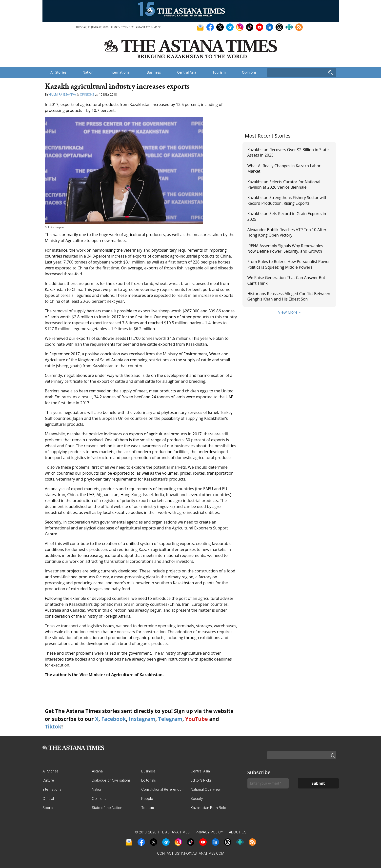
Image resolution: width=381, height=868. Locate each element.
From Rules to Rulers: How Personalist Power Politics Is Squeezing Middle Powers (289, 264)
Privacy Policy (209, 832)
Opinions (249, 72)
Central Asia (187, 72)
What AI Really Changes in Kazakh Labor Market (284, 168)
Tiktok (53, 727)
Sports (48, 808)
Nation (88, 72)
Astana (97, 771)
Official (48, 798)
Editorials (149, 780)
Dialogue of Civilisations (111, 780)
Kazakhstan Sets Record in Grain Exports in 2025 (287, 216)
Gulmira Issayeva (62, 94)
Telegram (170, 719)
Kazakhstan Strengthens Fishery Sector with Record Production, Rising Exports (288, 200)
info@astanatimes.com (203, 853)
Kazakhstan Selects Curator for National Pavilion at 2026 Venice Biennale (284, 184)
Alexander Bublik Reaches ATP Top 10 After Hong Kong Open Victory (287, 232)
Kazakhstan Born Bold (208, 808)
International (120, 72)
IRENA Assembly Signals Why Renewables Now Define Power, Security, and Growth (285, 248)
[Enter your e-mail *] (268, 783)
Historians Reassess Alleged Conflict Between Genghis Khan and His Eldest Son (289, 296)
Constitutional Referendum (163, 789)
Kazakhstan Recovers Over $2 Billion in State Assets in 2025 (288, 152)
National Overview (206, 789)
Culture (48, 780)
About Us (238, 832)
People (147, 798)
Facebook (114, 719)
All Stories (58, 72)
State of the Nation (107, 808)
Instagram (142, 719)
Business (154, 72)
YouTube (197, 719)
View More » (289, 312)
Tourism (219, 72)
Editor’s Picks (201, 780)
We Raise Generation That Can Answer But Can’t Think (286, 280)
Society (197, 798)
